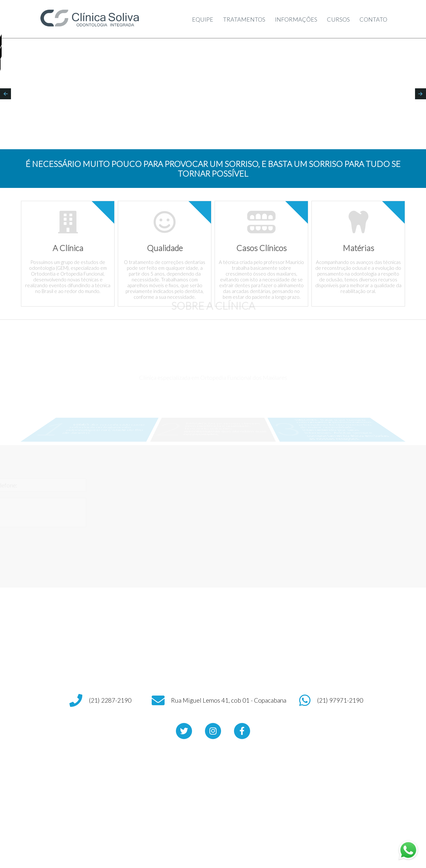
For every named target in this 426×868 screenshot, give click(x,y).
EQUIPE (199, 19)
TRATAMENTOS (241, 19)
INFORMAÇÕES (294, 19)
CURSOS (338, 19)
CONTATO (374, 19)
